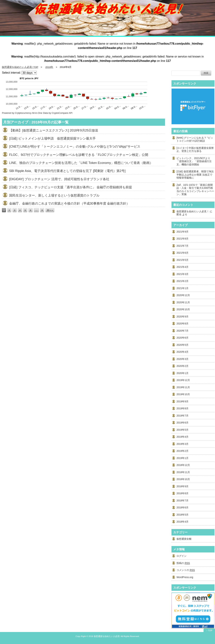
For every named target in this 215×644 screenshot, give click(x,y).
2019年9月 (182, 401)
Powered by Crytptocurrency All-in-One (22, 113)
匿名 (179, 214)
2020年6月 (182, 338)
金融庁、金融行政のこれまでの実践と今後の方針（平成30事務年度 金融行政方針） (69, 204)
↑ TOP (209, 631)
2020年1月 (182, 373)
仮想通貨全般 (184, 539)
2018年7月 (182, 501)
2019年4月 (182, 437)
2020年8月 (182, 324)
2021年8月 (182, 239)
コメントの (186, 570)
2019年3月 (182, 444)
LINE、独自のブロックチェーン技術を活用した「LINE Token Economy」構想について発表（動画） (81, 163)
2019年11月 (183, 387)
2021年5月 (182, 260)
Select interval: (11, 73)
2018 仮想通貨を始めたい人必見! (104, 636)
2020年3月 (182, 359)
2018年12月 (183, 465)
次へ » (50, 210)
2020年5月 (182, 345)
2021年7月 (182, 246)
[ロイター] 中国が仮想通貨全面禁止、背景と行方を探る (195, 150)
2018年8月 (182, 493)
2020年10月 (183, 309)
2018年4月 (182, 522)
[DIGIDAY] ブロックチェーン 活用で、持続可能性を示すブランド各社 (59, 179)
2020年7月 (182, 331)
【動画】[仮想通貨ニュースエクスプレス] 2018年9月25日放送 (54, 130)
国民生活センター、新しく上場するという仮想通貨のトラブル (54, 195)
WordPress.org (185, 577)
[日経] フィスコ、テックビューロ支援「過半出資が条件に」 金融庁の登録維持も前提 (71, 187)
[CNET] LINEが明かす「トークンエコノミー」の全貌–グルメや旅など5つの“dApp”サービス (75, 147)
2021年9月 (182, 232)
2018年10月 (183, 479)
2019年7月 (182, 416)
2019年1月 (182, 458)
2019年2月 (182, 451)
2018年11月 (183, 472)
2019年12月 (183, 380)
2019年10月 (183, 394)
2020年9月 (182, 317)
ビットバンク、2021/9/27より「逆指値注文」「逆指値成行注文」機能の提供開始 (194, 161)
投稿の (183, 563)
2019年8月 (182, 408)
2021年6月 (182, 253)
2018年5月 (182, 515)
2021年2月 (182, 281)
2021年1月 (182, 288)
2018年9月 (182, 486)
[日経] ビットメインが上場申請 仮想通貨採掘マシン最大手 (52, 138)
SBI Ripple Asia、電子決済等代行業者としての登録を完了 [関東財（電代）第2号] (67, 171)
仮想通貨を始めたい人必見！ (193, 211)
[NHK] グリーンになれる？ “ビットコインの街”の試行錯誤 (195, 139)
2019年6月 (182, 423)
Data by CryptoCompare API (58, 113)
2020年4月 (182, 352)
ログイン (181, 556)
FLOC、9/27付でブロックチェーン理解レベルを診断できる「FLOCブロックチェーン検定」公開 (79, 155)
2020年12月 (183, 295)
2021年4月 (182, 267)
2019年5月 (182, 430)
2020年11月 (183, 302)
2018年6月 (182, 507)
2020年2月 (182, 366)
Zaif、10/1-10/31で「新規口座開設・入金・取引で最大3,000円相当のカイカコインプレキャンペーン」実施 (195, 190)
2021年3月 (182, 274)
